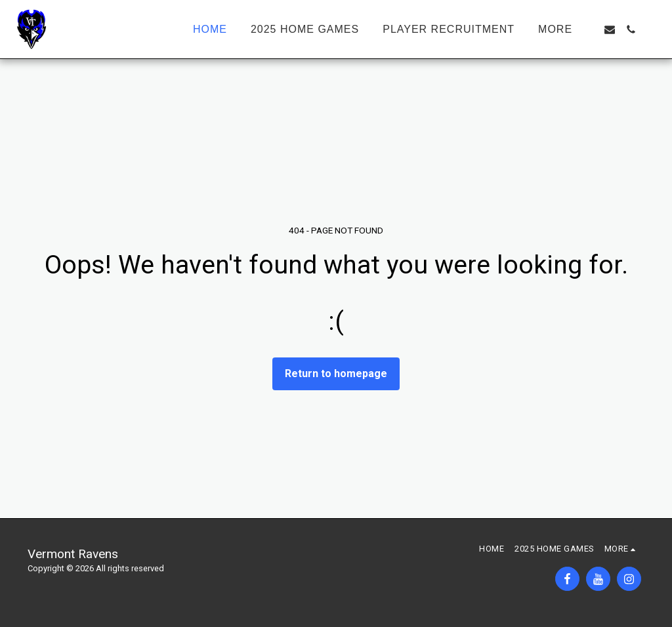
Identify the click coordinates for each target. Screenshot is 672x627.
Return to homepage (336, 374)
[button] (610, 30)
